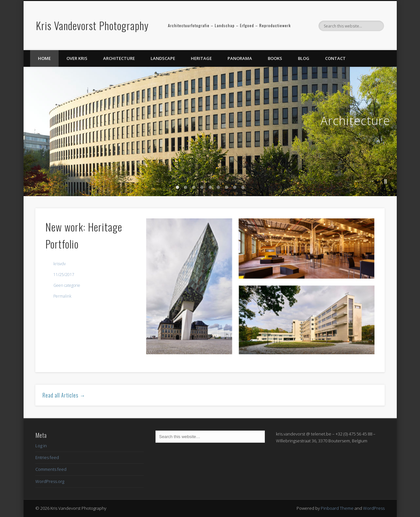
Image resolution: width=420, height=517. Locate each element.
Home (44, 58)
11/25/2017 (64, 275)
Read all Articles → (64, 395)
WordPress (374, 508)
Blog (304, 58)
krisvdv (60, 264)
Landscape (163, 58)
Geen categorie (67, 285)
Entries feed (47, 457)
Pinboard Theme (337, 508)
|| (385, 181)
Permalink (62, 296)
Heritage (201, 58)
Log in (41, 446)
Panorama (240, 58)
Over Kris (77, 58)
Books (275, 58)
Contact (335, 58)
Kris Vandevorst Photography (92, 25)
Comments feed (51, 469)
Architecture (119, 58)
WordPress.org (50, 481)
